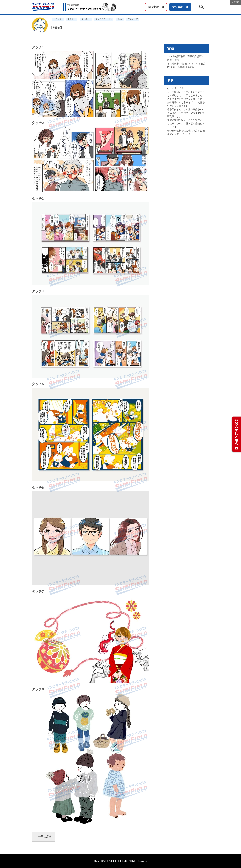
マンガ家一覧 (180, 7)
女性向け (86, 19)
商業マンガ (133, 19)
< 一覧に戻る (44, 837)
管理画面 (235, 2)
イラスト (58, 19)
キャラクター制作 (104, 19)
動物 (120, 19)
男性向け (72, 19)
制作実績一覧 (156, 7)
